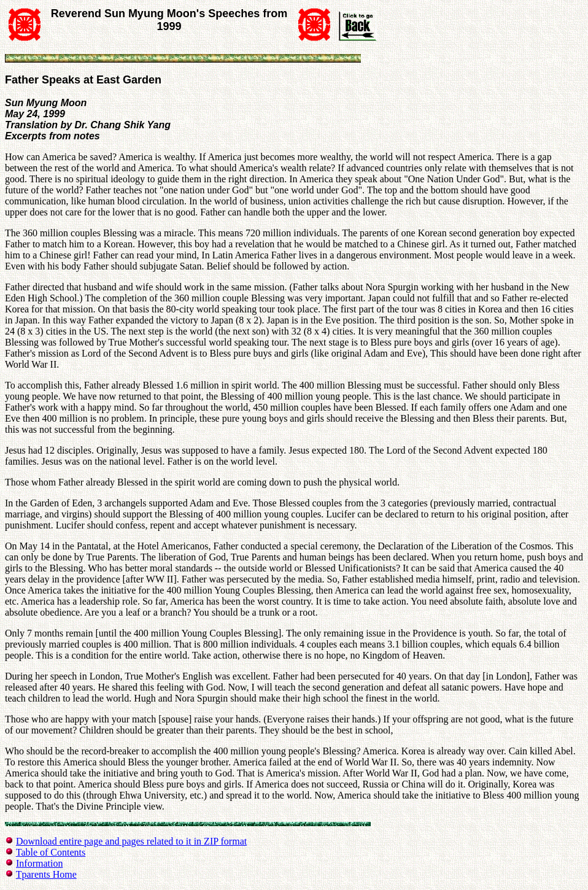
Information (39, 863)
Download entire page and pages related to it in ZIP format (131, 841)
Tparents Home (46, 874)
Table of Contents (51, 852)
